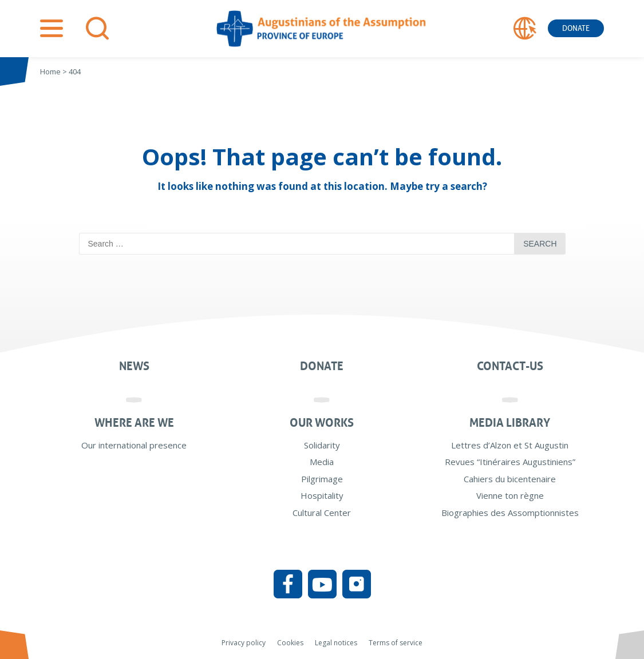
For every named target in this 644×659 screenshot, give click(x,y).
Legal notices (336, 643)
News (134, 366)
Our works (322, 423)
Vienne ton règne (510, 495)
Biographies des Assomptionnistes (510, 513)
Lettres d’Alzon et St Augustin (510, 445)
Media (322, 462)
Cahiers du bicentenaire (510, 479)
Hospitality (322, 495)
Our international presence (134, 445)
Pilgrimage (322, 479)
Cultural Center (322, 513)
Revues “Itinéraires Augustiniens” (510, 462)
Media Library (510, 423)
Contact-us (510, 366)
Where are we (134, 423)
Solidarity (322, 445)
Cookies (290, 643)
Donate (576, 28)
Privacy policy (244, 643)
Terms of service (396, 643)
